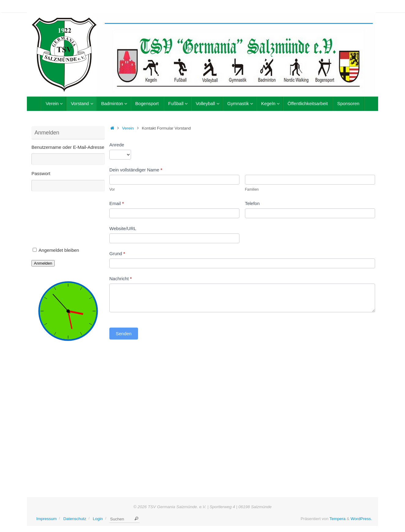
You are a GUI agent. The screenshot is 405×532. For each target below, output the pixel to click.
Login (98, 519)
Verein (128, 128)
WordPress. (361, 519)
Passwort (41, 173)
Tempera (338, 519)
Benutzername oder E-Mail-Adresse (68, 147)
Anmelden (43, 263)
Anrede (117, 145)
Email (117, 203)
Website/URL (123, 228)
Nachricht (120, 279)
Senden (124, 334)
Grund (117, 253)
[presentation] (57, 221)
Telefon (252, 203)
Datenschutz (75, 519)
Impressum (47, 519)
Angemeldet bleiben (59, 250)
